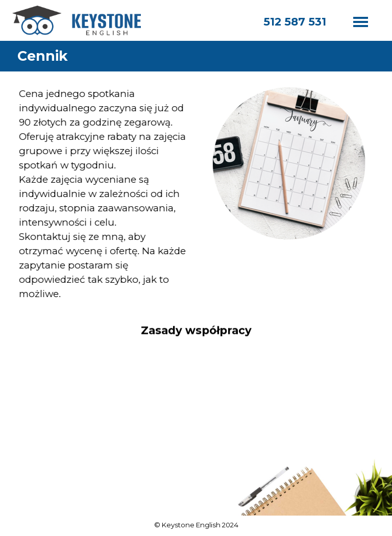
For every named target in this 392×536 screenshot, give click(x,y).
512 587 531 (295, 21)
